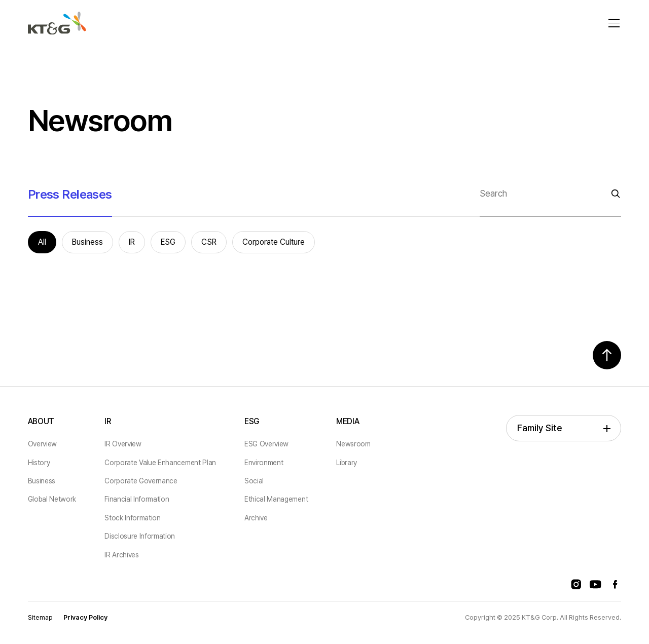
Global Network (52, 499)
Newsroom (353, 444)
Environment (264, 463)
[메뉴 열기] (614, 23)
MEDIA (348, 421)
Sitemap (40, 617)
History (39, 463)
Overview (42, 444)
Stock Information (133, 518)
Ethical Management (276, 499)
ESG (252, 421)
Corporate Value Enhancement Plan (160, 463)
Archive (256, 518)
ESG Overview (266, 444)
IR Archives (121, 555)
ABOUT (41, 421)
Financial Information (137, 499)
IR (107, 421)
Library (347, 463)
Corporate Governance (141, 481)
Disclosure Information (140, 536)
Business (42, 481)
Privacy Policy (85, 617)
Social (254, 481)
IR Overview (123, 444)
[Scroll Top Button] (607, 355)
